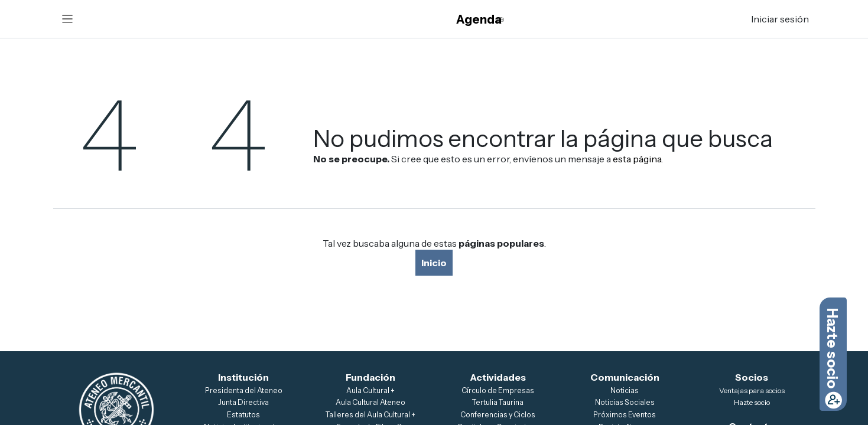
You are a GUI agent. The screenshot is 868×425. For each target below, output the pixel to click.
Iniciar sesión (780, 19)
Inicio (434, 263)
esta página (637, 159)
